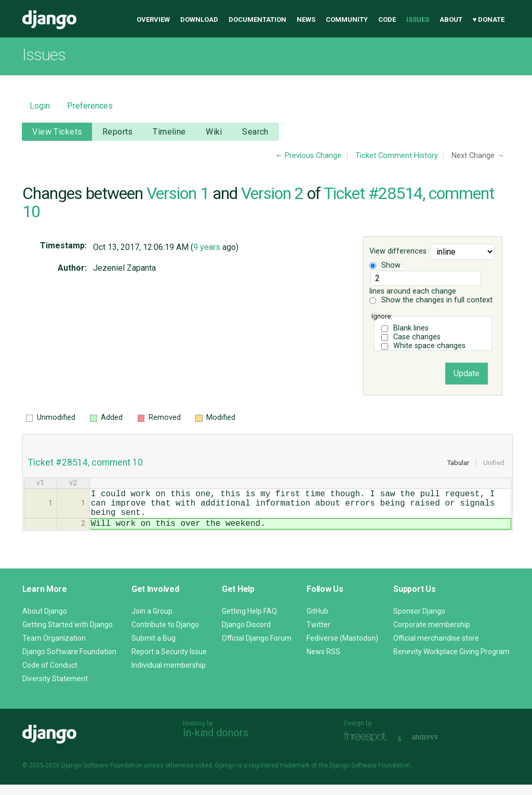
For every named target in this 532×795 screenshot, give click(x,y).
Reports (118, 132)
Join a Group (152, 621)
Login (40, 106)
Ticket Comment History (397, 156)
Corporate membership (432, 635)
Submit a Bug (154, 648)
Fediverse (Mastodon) (342, 648)
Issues (418, 19)
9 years (207, 247)
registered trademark (279, 776)
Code (387, 19)
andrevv (436, 748)
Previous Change (313, 156)
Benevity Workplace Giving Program (451, 662)
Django (49, 20)
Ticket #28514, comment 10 (85, 462)
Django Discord (246, 635)
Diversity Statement (55, 689)
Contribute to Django (165, 635)
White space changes (429, 346)
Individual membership (169, 675)
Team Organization (54, 648)
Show (385, 265)
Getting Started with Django (68, 635)
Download (199, 19)
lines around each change (425, 283)
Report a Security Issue (169, 662)
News (306, 19)
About (451, 19)
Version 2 (272, 193)
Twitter (318, 635)
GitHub (317, 621)
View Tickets (57, 132)
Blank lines (411, 328)
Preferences (90, 106)
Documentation (257, 19)
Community (347, 19)
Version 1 (178, 193)
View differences (398, 252)
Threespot (368, 748)
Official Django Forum (257, 648)
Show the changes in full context (431, 300)
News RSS (323, 662)
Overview (153, 19)
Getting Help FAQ (249, 621)
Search (255, 132)
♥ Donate (489, 19)
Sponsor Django (419, 621)
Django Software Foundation (69, 662)
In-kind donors (216, 743)
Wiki (214, 132)
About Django (45, 621)
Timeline (169, 132)
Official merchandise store (436, 648)
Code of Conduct (50, 675)
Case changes (417, 337)
